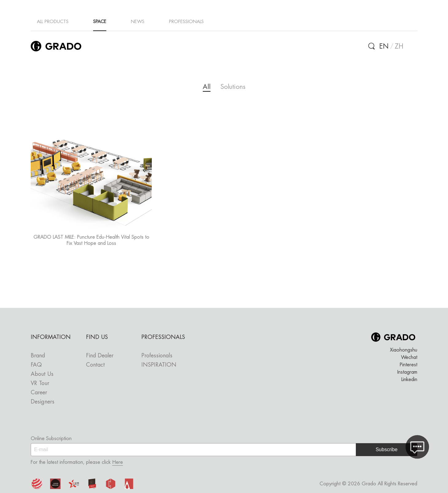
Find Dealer (100, 355)
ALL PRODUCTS (53, 21)
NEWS (138, 21)
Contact (95, 365)
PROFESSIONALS (186, 21)
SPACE (100, 21)
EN (384, 46)
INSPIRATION (159, 365)
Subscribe (386, 449)
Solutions (233, 87)
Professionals (157, 355)
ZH (399, 46)
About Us (42, 374)
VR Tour (40, 383)
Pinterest (409, 365)
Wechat (409, 357)
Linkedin (409, 379)
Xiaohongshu (404, 350)
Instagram (407, 372)
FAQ (36, 365)
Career (39, 392)
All (207, 87)
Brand (38, 355)
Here (118, 462)
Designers (43, 402)
